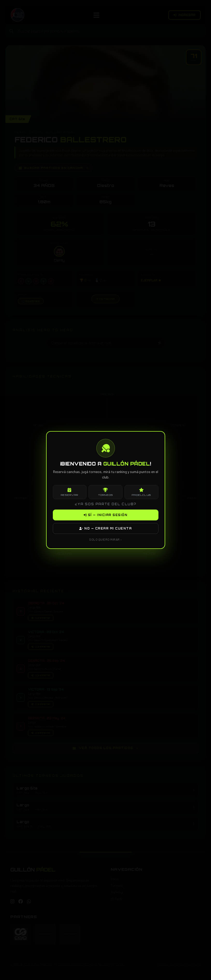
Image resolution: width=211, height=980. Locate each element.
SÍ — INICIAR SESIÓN (106, 515)
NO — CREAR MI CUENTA (105, 528)
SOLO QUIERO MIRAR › (105, 539)
